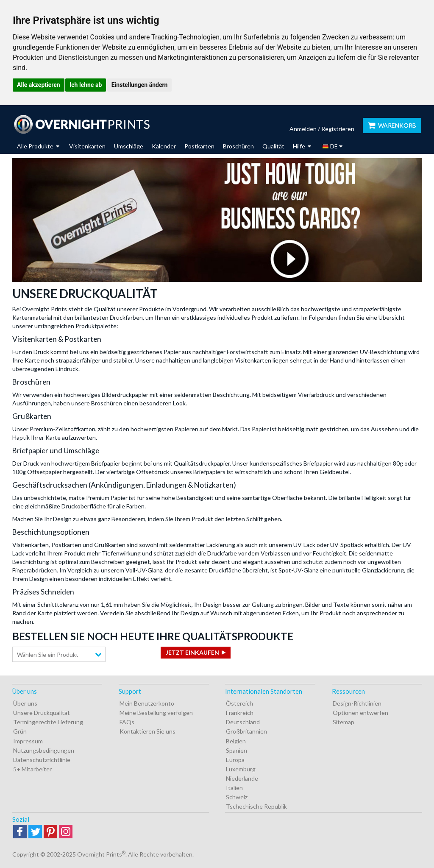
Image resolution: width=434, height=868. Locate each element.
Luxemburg (241, 769)
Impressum (28, 741)
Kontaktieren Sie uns (147, 731)
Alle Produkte (38, 146)
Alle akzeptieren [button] (39, 85)
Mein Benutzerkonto (147, 703)
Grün (20, 731)
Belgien (236, 741)
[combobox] (59, 654)
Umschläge (129, 146)
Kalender (164, 146)
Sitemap (344, 722)
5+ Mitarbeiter (32, 769)
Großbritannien (246, 731)
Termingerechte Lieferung (48, 722)
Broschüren (238, 146)
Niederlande (242, 778)
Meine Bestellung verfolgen (156, 713)
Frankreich (240, 713)
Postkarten (199, 146)
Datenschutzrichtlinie (42, 760)
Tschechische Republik (256, 806)
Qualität (273, 146)
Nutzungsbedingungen (44, 750)
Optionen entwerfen (360, 713)
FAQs (127, 722)
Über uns (25, 703)
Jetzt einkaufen (192, 652)
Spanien (236, 750)
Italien (234, 788)
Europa (235, 760)
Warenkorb (392, 125)
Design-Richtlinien (357, 703)
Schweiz (237, 797)
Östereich (239, 703)
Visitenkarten (87, 146)
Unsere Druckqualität (42, 713)
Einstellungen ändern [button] (140, 85)
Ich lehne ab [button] (86, 85)
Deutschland (243, 722)
